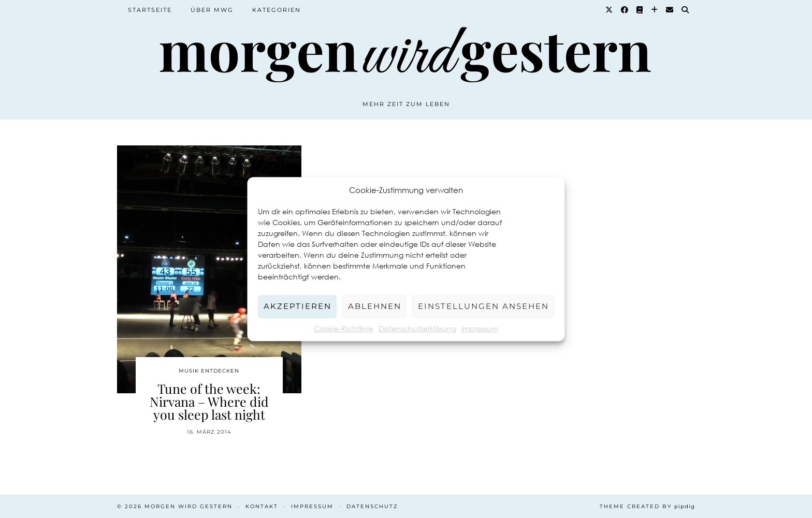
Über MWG (212, 10)
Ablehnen (375, 306)
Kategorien (277, 10)
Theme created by (647, 506)
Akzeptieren (298, 306)
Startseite (150, 10)
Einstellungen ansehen (483, 306)
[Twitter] (610, 10)
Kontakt (262, 506)
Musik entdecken (209, 371)
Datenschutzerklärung (417, 328)
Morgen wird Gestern (189, 506)
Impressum (480, 328)
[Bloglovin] (655, 10)
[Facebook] (625, 10)
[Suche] (686, 10)
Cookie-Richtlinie (344, 328)
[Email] (670, 10)
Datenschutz (372, 506)
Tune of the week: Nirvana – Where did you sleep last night (209, 401)
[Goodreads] (640, 10)
